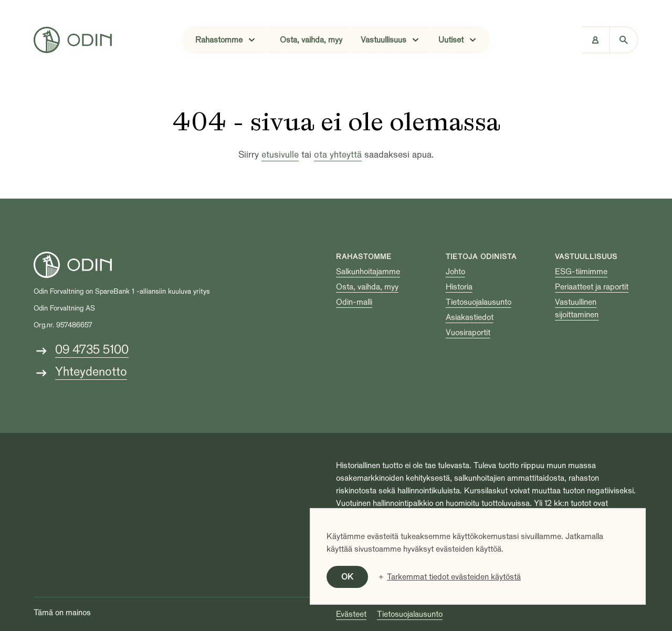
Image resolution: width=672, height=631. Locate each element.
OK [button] (347, 577)
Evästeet (351, 614)
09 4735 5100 (92, 350)
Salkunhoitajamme (368, 272)
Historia (459, 287)
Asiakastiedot (470, 317)
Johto (455, 272)
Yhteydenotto (91, 372)
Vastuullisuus (586, 257)
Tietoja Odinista (481, 257)
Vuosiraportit (468, 333)
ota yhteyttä (338, 155)
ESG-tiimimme (581, 272)
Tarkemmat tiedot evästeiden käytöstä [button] (454, 577)
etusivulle (280, 155)
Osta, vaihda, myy (311, 40)
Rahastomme (364, 257)
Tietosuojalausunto (479, 302)
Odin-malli (354, 302)
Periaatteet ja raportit (592, 287)
